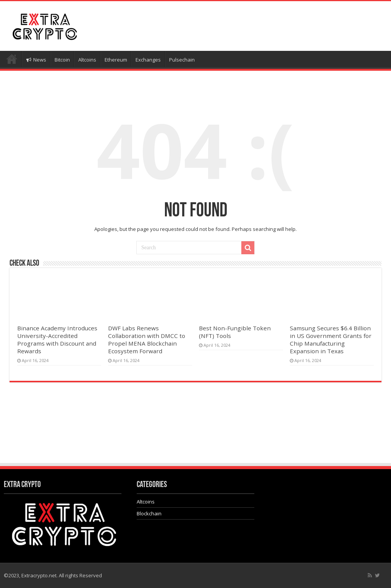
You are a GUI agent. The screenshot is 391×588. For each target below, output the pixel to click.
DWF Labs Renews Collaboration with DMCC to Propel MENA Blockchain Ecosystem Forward (147, 339)
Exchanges (148, 60)
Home (12, 59)
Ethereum (116, 60)
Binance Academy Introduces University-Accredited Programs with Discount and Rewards (57, 339)
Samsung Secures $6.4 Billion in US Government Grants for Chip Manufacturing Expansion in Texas (331, 339)
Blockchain (149, 513)
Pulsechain (182, 60)
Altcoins (87, 60)
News (36, 60)
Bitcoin (62, 60)
